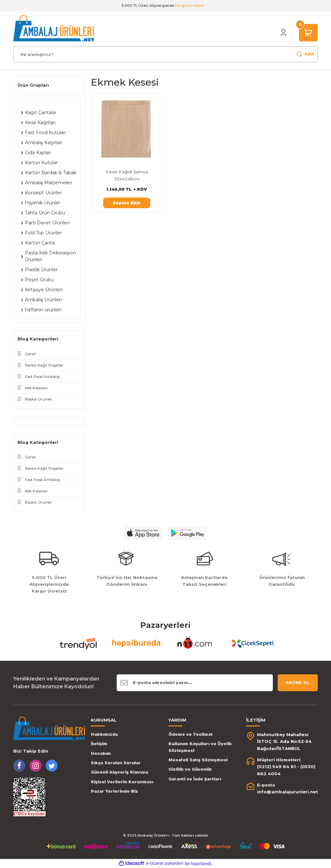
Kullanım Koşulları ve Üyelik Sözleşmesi (200, 747)
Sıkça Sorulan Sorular (116, 763)
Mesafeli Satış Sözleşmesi (198, 760)
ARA (305, 54)
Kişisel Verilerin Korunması (122, 782)
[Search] (165, 54)
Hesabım (101, 753)
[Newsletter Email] (195, 683)
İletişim (99, 744)
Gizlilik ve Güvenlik (190, 769)
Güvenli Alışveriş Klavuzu (119, 772)
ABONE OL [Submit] (298, 682)
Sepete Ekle (127, 203)
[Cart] (308, 32)
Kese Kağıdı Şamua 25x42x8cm (127, 175)
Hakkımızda (104, 734)
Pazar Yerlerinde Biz (114, 791)
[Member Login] (283, 33)
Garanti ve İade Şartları (195, 779)
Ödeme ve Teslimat (191, 734)
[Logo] (54, 28)
